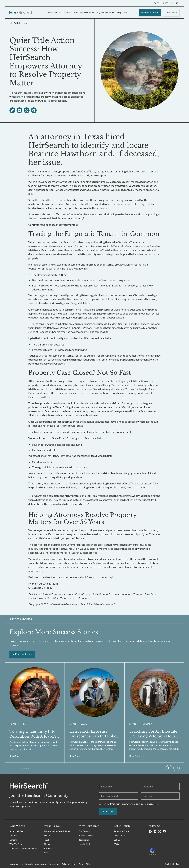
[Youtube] (164, 831)
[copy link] (12, 110)
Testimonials (85, 840)
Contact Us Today (42, 588)
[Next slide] (176, 768)
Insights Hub (122, 13)
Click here (45, 553)
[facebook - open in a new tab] (34, 110)
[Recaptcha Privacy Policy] (164, 851)
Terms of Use (85, 864)
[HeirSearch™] (22, 13)
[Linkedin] (155, 831)
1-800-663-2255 (170, 3)
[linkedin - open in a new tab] (19, 110)
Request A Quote (121, 831)
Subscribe (108, 811)
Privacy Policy (69, 864)
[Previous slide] (169, 768)
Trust (47, 840)
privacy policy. (153, 804)
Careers (13, 840)
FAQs (116, 844)
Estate (47, 835)
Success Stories (86, 835)
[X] (160, 831)
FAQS (157, 3)
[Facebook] (150, 831)
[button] (10, 768)
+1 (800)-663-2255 (48, 584)
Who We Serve (87, 13)
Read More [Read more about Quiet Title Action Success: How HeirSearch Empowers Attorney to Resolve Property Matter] (15, 756)
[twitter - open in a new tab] (27, 110)
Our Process (85, 831)
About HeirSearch (18, 831)
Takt (178, 864)
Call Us (117, 840)
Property (48, 848)
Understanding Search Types (57, 831)
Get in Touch (119, 835)
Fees (46, 853)
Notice (47, 844)
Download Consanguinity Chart (24, 848)
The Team (14, 835)
